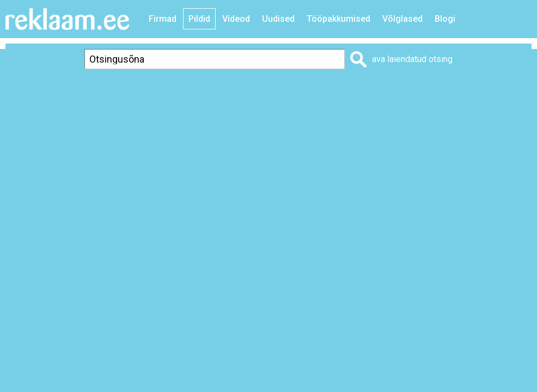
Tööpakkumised (338, 19)
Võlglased (402, 19)
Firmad (163, 19)
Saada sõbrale (502, 91)
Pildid (199, 19)
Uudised (278, 19)
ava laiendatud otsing (412, 59)
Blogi (445, 19)
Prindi (343, 91)
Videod (236, 19)
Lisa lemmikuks (414, 91)
